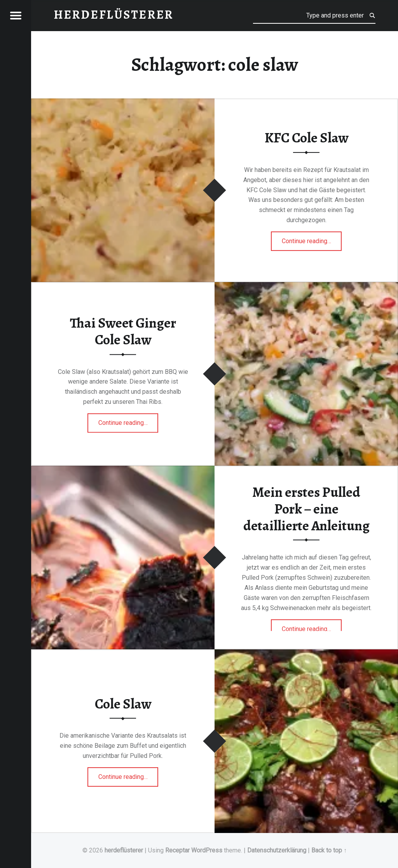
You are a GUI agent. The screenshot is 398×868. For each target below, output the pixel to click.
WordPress (207, 850)
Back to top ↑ (329, 850)
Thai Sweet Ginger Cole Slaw (123, 332)
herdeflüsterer (124, 850)
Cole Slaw (123, 704)
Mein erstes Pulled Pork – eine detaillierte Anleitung (306, 509)
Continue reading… (312, 238)
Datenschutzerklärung (277, 850)
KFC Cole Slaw (306, 138)
